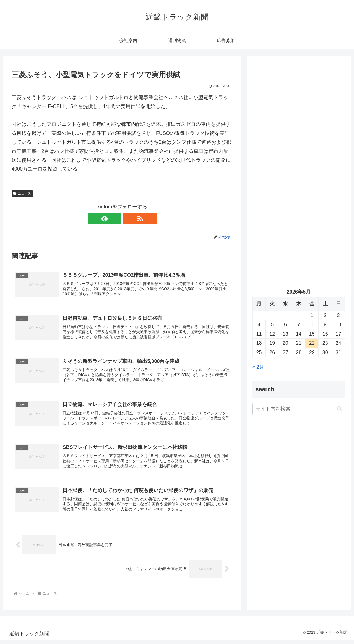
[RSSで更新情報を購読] (129, 218)
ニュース (22, 193)
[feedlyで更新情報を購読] (116, 218)
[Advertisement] (299, 118)
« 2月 (258, 367)
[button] (339, 409)
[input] (299, 409)
